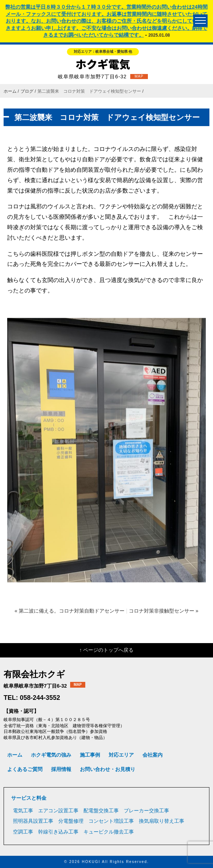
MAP (139, 76)
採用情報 (61, 769)
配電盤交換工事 (101, 811)
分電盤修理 (71, 821)
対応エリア (121, 755)
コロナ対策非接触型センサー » (164, 611)
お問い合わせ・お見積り (108, 769)
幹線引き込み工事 (58, 832)
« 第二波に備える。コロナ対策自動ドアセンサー (70, 611)
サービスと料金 (29, 798)
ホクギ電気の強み (51, 755)
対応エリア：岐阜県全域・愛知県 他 (103, 52)
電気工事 (23, 811)
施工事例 (90, 755)
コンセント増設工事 (111, 821)
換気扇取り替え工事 (162, 821)
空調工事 (23, 832)
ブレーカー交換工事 (146, 811)
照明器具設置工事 (33, 821)
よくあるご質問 (25, 769)
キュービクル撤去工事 (109, 832)
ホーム (10, 91)
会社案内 (153, 755)
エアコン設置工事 (58, 811)
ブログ (27, 91)
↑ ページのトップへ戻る (107, 650)
